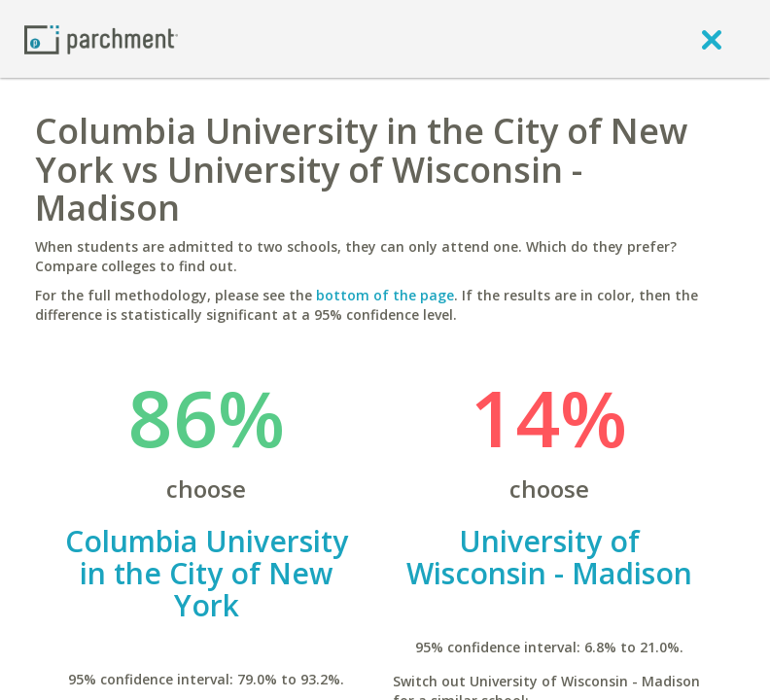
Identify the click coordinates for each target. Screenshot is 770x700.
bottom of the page (385, 295)
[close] (712, 39)
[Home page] (101, 38)
